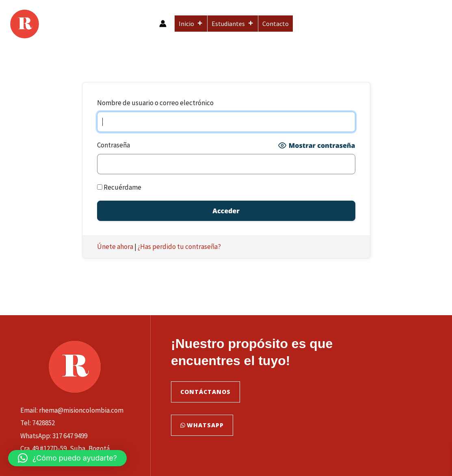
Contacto (276, 24)
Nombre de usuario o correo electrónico (155, 103)
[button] (67, 458)
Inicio (191, 24)
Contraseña (114, 145)
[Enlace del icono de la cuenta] (163, 24)
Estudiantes (233, 24)
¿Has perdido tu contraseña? (179, 247)
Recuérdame (119, 187)
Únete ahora (115, 247)
